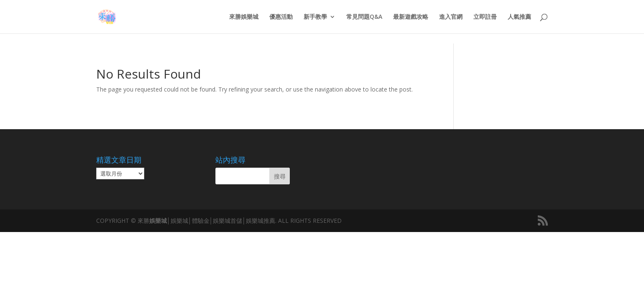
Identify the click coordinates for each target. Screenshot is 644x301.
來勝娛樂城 (244, 17)
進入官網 (451, 17)
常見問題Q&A (364, 17)
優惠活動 (281, 17)
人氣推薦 (519, 17)
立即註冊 (485, 17)
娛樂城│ (160, 221)
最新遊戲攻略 (411, 17)
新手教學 (315, 17)
